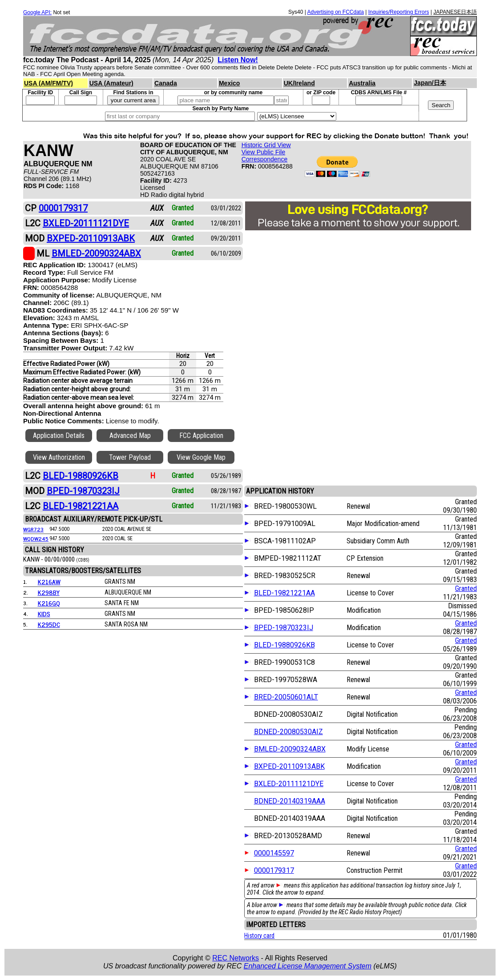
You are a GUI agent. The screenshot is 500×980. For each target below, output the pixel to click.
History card (259, 936)
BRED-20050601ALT (286, 697)
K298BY (49, 592)
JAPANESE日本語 (455, 12)
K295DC (49, 624)
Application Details (59, 436)
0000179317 (274, 870)
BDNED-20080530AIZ (288, 732)
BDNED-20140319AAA (290, 801)
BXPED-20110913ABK (289, 766)
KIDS (44, 613)
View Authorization (59, 457)
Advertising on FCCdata (335, 12)
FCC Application (201, 436)
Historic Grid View (266, 145)
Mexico (229, 83)
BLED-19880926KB (284, 645)
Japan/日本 (430, 83)
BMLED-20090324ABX (290, 749)
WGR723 (33, 529)
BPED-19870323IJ (284, 628)
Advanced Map (130, 436)
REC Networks (236, 958)
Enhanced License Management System (308, 966)
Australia (362, 83)
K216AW (49, 581)
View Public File (264, 152)
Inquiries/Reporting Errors (399, 12)
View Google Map (201, 457)
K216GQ (49, 603)
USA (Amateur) (111, 83)
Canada (166, 83)
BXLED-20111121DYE (289, 784)
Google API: (37, 12)
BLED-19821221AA (284, 593)
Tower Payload (130, 457)
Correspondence (265, 159)
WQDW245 (36, 538)
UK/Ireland (299, 83)
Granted (466, 588)
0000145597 (274, 853)
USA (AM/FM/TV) (48, 83)
